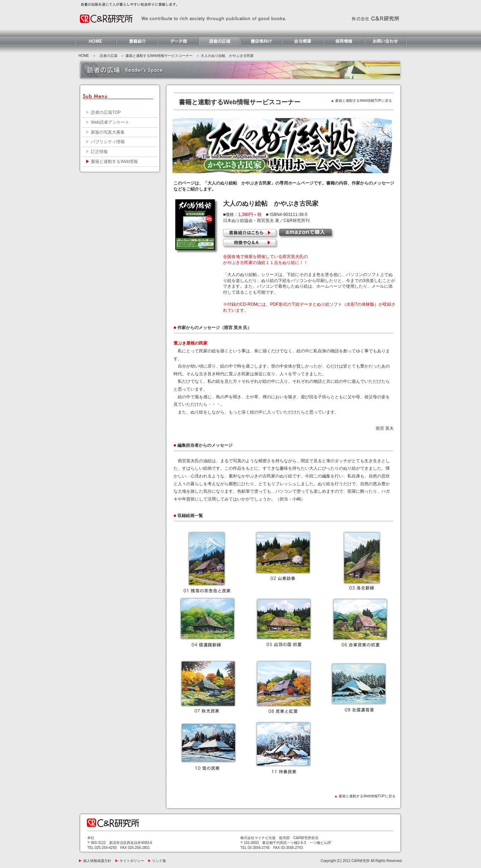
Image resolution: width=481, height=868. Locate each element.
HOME (84, 56)
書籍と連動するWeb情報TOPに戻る (361, 101)
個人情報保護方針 (95, 861)
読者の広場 (108, 56)
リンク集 (157, 861)
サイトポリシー (130, 861)
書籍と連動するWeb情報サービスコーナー (159, 56)
